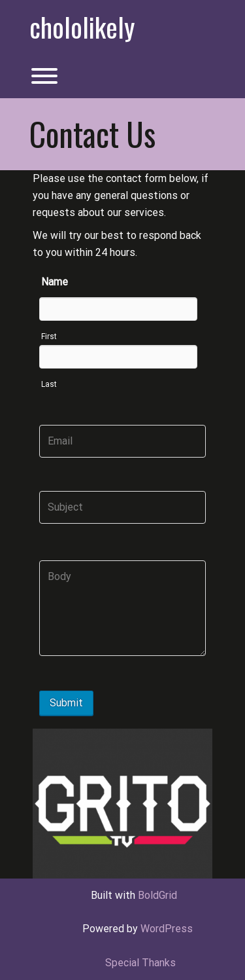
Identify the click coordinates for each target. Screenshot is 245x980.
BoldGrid (157, 895)
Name (55, 282)
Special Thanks (140, 963)
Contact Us (92, 134)
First (49, 336)
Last (49, 384)
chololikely (82, 27)
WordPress (167, 929)
